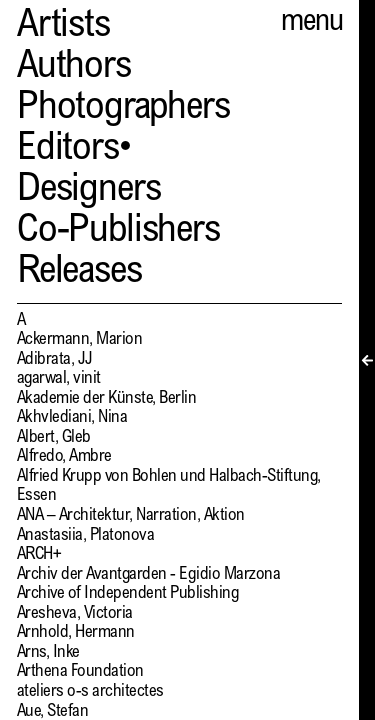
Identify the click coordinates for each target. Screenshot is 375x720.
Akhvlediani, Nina (72, 418)
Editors (68, 150)
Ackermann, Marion (79, 340)
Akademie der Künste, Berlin (106, 399)
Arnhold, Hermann (76, 633)
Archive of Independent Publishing (128, 594)
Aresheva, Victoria (75, 614)
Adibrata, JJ (55, 360)
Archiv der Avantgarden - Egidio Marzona (148, 575)
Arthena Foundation (80, 672)
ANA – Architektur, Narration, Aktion (131, 516)
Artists (63, 27)
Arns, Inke (48, 653)
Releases (79, 273)
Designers (88, 191)
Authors (74, 68)
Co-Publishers (118, 232)
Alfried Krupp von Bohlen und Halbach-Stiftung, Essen (169, 487)
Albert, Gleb (54, 438)
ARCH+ (39, 555)
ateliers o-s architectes (90, 692)
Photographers (123, 109)
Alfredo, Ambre (64, 457)
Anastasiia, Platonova (85, 536)
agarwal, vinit (59, 379)
